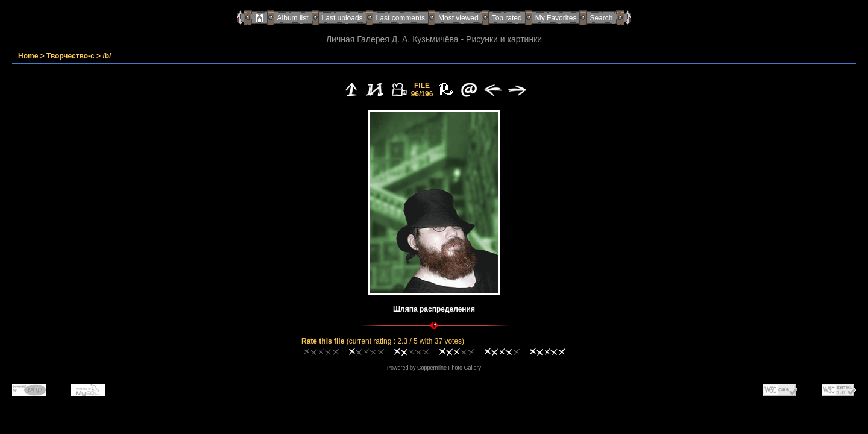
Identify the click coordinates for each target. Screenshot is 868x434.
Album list (293, 18)
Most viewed (458, 18)
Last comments (401, 18)
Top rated (507, 18)
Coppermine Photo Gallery (449, 368)
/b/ (107, 56)
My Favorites (556, 18)
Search (601, 18)
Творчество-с (71, 56)
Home (28, 56)
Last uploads (342, 18)
